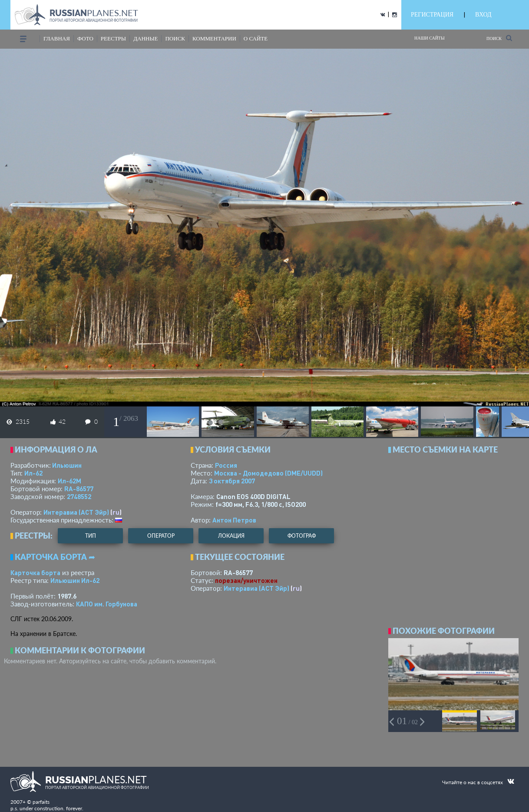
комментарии (214, 38)
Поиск (499, 38)
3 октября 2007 (232, 481)
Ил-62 (33, 473)
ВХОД (483, 15)
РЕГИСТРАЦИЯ (432, 15)
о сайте (256, 38)
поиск (175, 38)
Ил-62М (69, 481)
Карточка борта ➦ (55, 557)
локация (231, 536)
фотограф (302, 536)
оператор (161, 536)
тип (91, 536)
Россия (226, 465)
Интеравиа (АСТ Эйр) (76, 512)
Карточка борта (35, 572)
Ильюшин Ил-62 (75, 580)
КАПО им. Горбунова (107, 604)
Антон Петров (234, 520)
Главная (57, 38)
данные (145, 38)
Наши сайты (430, 38)
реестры (113, 38)
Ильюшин (67, 465)
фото (85, 38)
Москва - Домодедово (268, 473)
